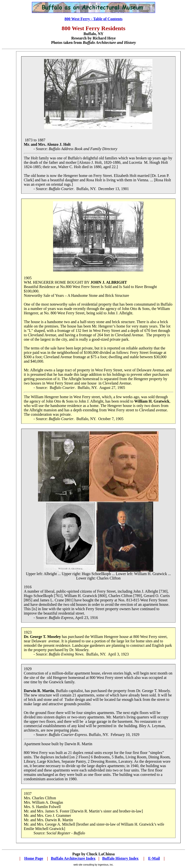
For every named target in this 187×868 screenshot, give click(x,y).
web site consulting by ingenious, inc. (94, 865)
